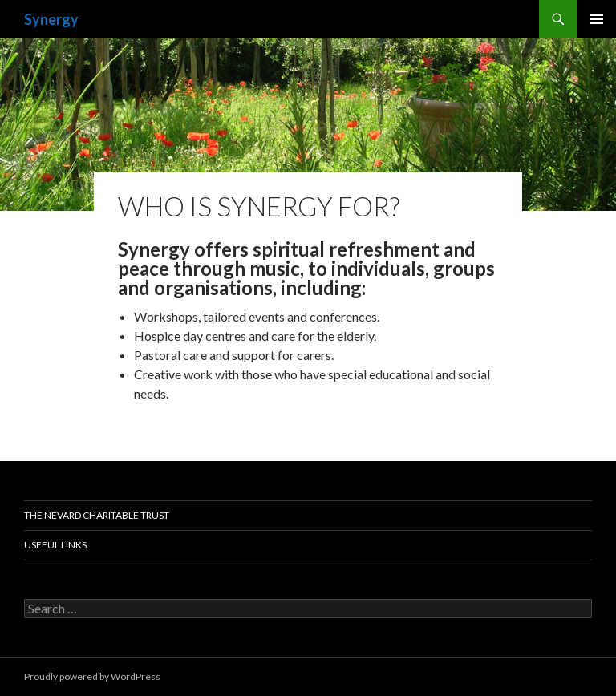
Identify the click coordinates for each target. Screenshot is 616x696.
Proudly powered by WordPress (92, 676)
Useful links (55, 545)
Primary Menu (597, 19)
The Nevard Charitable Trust (97, 515)
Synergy (51, 19)
